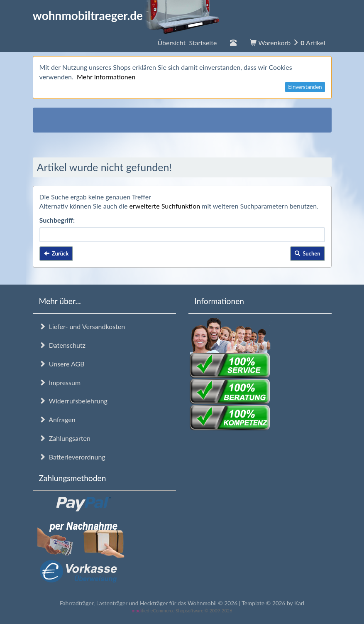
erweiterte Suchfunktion (165, 206)
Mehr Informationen (106, 77)
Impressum (60, 382)
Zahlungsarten (65, 438)
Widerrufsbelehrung (73, 401)
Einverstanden (305, 87)
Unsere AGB (62, 364)
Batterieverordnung (72, 457)
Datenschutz (62, 345)
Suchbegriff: (57, 220)
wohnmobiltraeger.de (126, 15)
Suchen (308, 253)
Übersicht (187, 43)
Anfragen (57, 419)
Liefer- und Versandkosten (82, 326)
